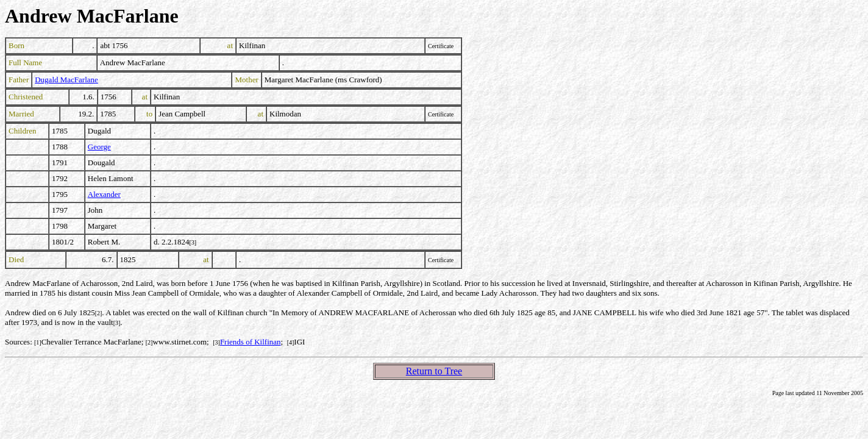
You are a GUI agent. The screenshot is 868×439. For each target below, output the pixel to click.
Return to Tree (434, 371)
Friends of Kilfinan (251, 342)
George (99, 147)
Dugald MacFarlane (66, 80)
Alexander (104, 194)
